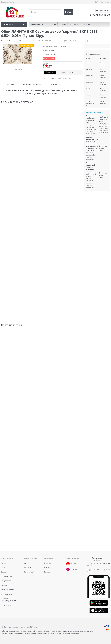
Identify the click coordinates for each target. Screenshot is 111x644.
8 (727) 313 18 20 (94, 564)
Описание (10, 84)
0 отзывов (63, 46)
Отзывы (52, 84)
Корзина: (103, 11)
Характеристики (32, 84)
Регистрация (106, 2)
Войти (97, 2)
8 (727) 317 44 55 (95, 570)
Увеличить (19, 69)
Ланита (55, 46)
